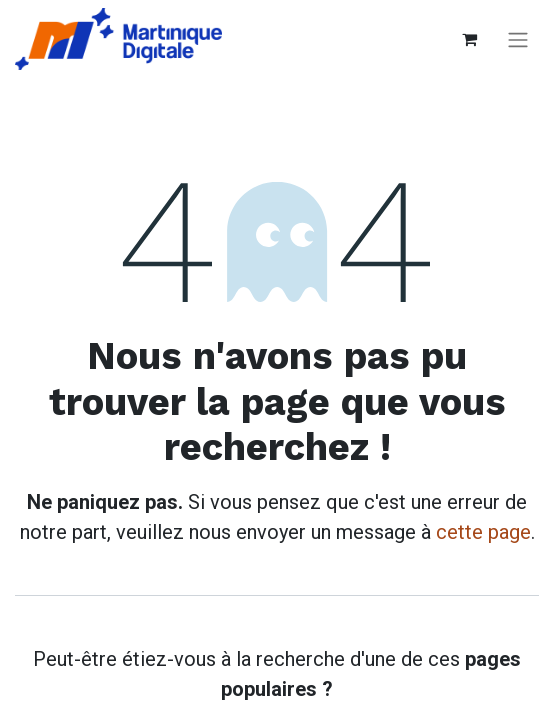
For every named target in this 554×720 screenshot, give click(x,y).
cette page (483, 532)
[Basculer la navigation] (518, 39)
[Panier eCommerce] (469, 39)
